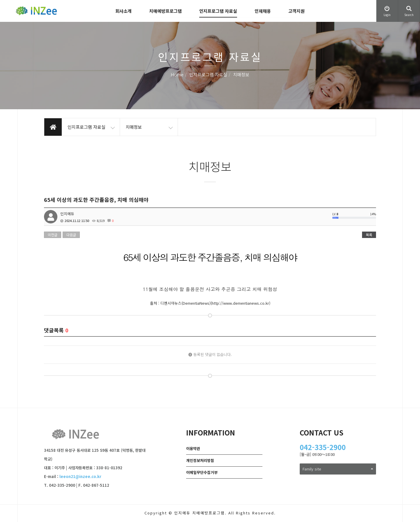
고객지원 (297, 11)
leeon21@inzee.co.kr (80, 476)
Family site (338, 469)
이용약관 (193, 448)
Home (177, 75)
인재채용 (263, 11)
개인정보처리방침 (200, 460)
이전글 (53, 235)
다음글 (71, 235)
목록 (369, 235)
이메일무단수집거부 (202, 472)
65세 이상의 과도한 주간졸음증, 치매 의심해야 (210, 257)
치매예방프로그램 (165, 11)
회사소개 (123, 11)
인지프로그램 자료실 (218, 11)
